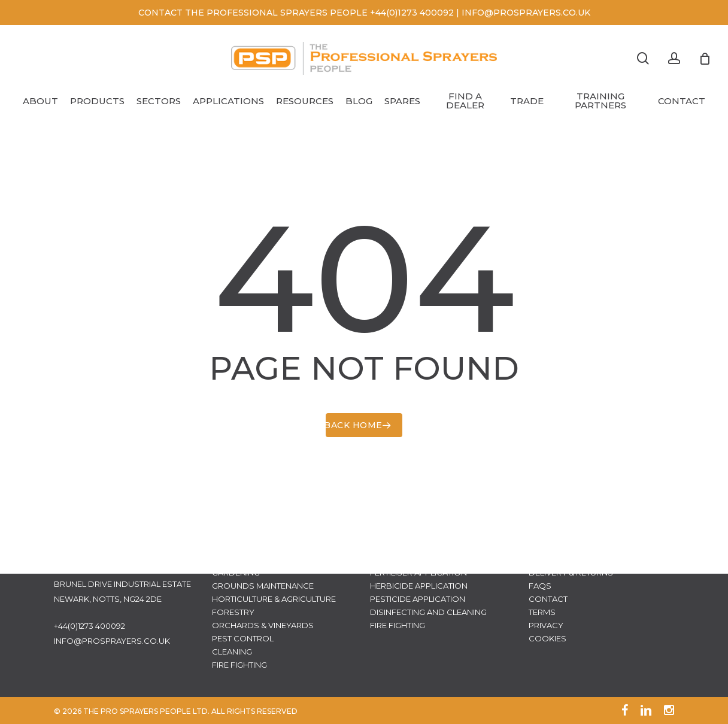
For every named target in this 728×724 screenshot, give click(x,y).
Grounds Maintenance (263, 586)
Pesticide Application (418, 599)
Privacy (546, 625)
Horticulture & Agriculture (274, 599)
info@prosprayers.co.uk (112, 641)
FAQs (540, 586)
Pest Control (243, 638)
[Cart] (705, 59)
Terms (542, 612)
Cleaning (232, 652)
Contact (548, 599)
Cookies (547, 638)
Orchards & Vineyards (263, 625)
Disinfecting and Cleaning (428, 612)
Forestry (233, 612)
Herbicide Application (419, 586)
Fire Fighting (239, 665)
